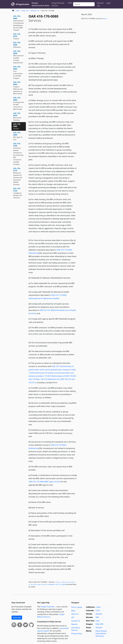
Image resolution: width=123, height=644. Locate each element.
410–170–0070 (17, 117)
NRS (97, 617)
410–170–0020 (17, 45)
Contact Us (76, 621)
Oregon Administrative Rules (41, 4)
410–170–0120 (18, 193)
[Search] (84, 4)
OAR (18, 11)
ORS (102, 624)
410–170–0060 (19, 103)
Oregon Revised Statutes (58, 4)
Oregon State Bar (48, 607)
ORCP (70, 3)
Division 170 (35, 11)
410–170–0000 (19, 23)
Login (108, 3)
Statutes (99, 614)
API (73, 617)
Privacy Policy (77, 634)
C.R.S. (98, 610)
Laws (98, 621)
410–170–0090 (18, 136)
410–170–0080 (17, 126)
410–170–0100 (18, 154)
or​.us (105, 18)
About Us (75, 614)
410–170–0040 (18, 72)
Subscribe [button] (17, 618)
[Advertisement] (95, 38)
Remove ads (100, 4)
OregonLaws (22, 4)
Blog (73, 611)
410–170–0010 (17, 36)
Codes (98, 607)
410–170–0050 (18, 88)
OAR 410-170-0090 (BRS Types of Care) (45, 482)
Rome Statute (101, 631)
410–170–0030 (19, 57)
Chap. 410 (25, 11)
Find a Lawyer (77, 607)
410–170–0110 (18, 176)
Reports (74, 624)
